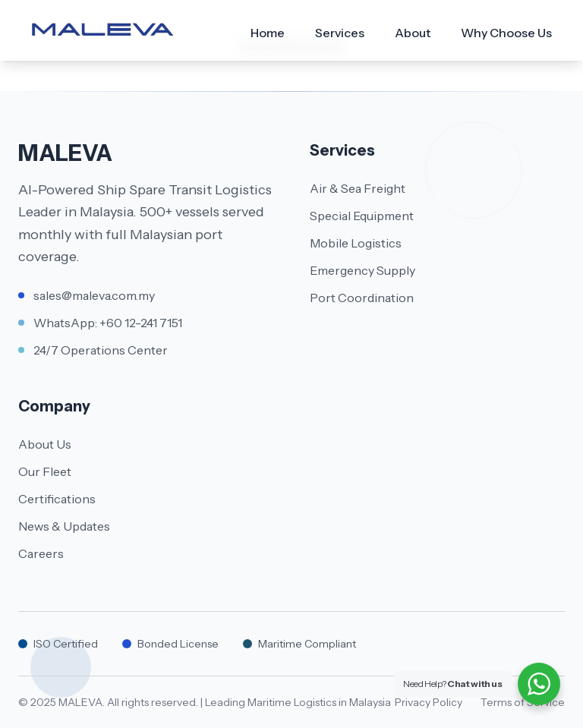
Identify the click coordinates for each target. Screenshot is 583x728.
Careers (41, 553)
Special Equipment (362, 216)
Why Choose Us (506, 33)
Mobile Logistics (356, 243)
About (413, 33)
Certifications (57, 499)
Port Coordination (362, 298)
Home (268, 33)
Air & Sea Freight (358, 188)
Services (340, 33)
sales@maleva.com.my (94, 295)
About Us (45, 444)
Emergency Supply (362, 270)
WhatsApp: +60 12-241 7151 (108, 323)
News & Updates (64, 526)
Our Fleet (45, 471)
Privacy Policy (429, 702)
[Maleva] (102, 31)
